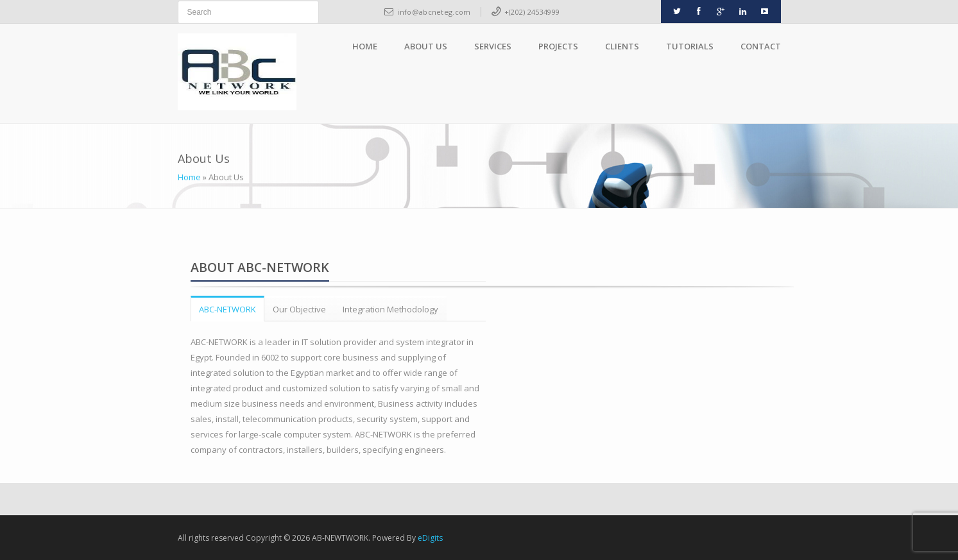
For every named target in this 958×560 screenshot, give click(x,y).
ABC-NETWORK (227, 309)
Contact (761, 46)
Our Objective (299, 309)
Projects (558, 46)
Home (365, 46)
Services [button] (493, 46)
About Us (426, 46)
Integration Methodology (390, 309)
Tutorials (690, 46)
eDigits (430, 538)
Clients (622, 46)
